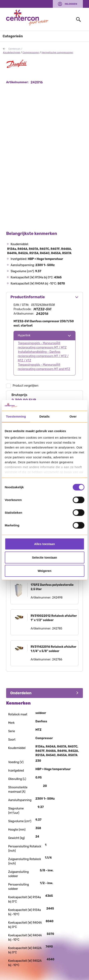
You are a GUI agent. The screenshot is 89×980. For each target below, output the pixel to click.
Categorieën (13, 36)
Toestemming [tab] (16, 416)
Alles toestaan (45, 544)
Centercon (14, 49)
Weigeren (44, 571)
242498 (57, 598)
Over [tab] (73, 416)
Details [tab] (45, 416)
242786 (57, 660)
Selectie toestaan (44, 557)
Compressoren (31, 52)
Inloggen (71, 4)
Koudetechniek (12, 52)
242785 (57, 629)
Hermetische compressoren (57, 52)
